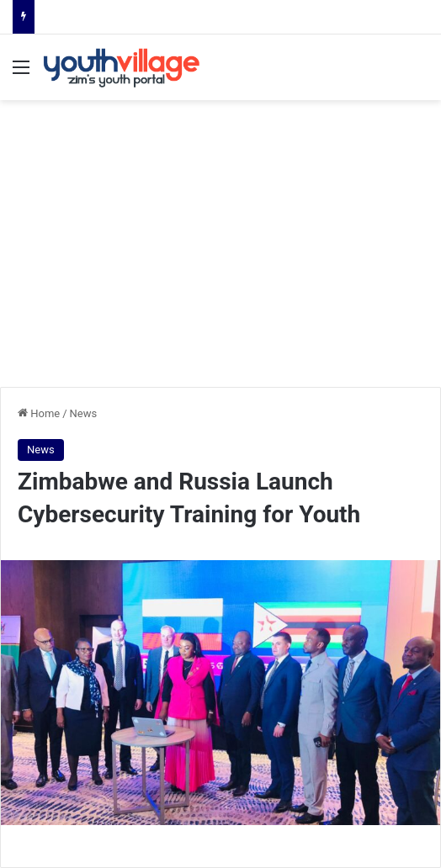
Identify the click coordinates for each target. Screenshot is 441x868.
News (84, 413)
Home (39, 413)
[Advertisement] (220, 252)
